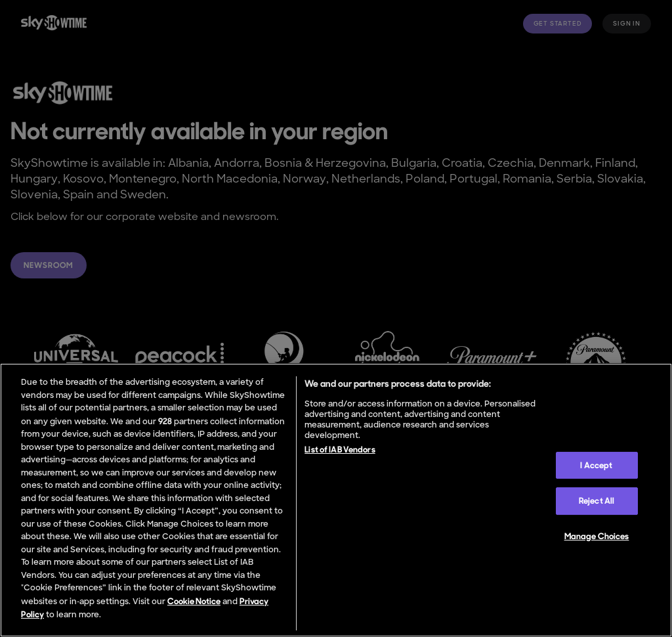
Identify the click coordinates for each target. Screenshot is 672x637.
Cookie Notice (194, 601)
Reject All (597, 501)
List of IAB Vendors (340, 450)
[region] (336, 500)
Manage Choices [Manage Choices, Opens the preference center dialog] (597, 536)
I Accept (596, 465)
